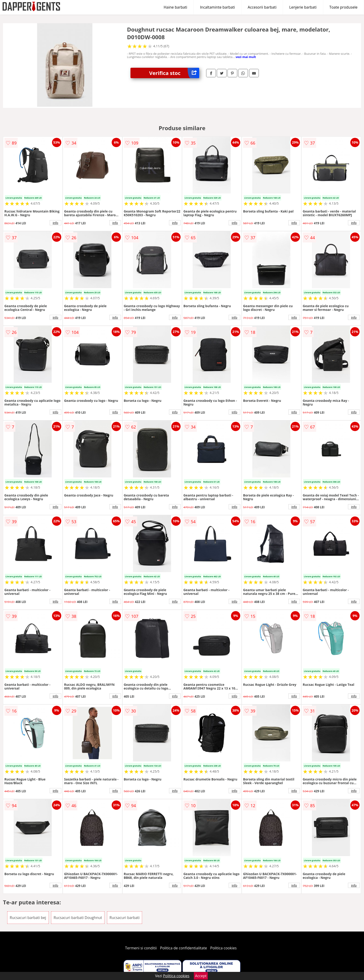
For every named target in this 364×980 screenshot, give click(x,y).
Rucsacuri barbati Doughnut (78, 918)
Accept (201, 976)
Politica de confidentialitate (184, 948)
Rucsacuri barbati (125, 918)
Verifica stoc (174, 73)
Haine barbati (175, 7)
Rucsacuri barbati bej (28, 918)
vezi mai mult (246, 57)
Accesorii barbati (262, 7)
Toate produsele (343, 7)
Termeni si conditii (141, 948)
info (55, 223)
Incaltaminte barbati (217, 7)
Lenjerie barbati (303, 7)
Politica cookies (224, 948)
